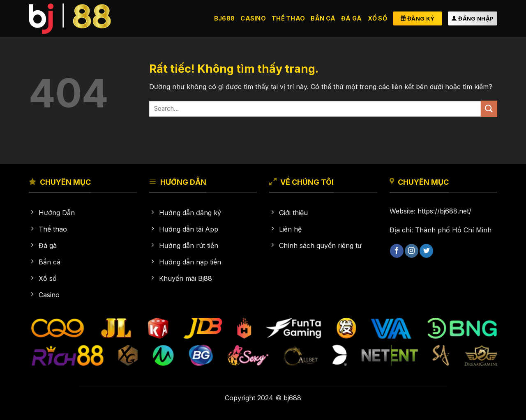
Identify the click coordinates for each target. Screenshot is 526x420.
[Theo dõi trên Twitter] (426, 251)
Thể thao (288, 18)
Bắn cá (323, 18)
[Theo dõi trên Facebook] (397, 251)
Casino (253, 18)
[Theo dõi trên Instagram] (412, 251)
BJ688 (224, 18)
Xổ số (377, 18)
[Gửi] (489, 109)
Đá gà (351, 18)
